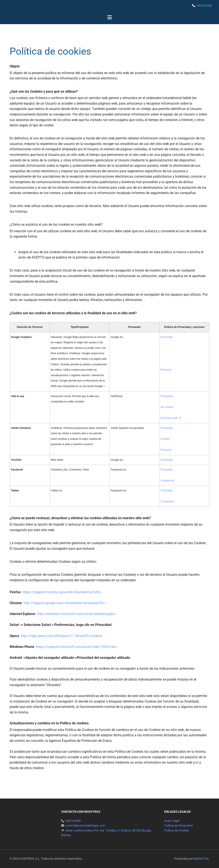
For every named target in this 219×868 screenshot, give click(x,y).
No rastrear (167, 407)
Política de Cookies (177, 830)
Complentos (167, 481)
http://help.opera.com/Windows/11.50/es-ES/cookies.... (63, 636)
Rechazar (166, 370)
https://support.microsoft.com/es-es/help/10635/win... (78, 647)
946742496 (204, 6)
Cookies (165, 439)
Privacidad (167, 337)
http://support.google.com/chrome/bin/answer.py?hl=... (66, 603)
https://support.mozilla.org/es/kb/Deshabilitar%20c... (63, 592)
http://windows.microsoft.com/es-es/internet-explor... (77, 614)
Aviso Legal (172, 821)
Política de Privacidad (178, 826)
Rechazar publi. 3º (171, 418)
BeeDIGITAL (201, 859)
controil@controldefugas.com (85, 826)
